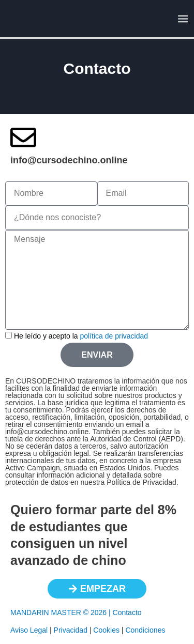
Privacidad (71, 630)
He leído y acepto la (81, 336)
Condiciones (145, 630)
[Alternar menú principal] (183, 19)
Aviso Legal (29, 630)
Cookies (106, 630)
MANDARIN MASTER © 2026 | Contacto (76, 612)
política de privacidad (114, 336)
